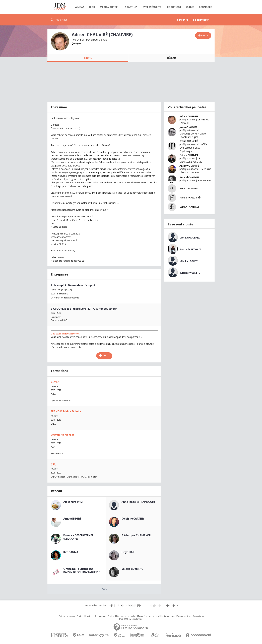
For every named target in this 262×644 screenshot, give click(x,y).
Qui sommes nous (67, 616)
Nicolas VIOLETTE (190, 273)
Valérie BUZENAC (132, 569)
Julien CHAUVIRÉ (188, 127)
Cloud (190, 7)
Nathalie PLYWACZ (191, 249)
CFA (53, 464)
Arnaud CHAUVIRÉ (189, 177)
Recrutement (100, 616)
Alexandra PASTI (74, 502)
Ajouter (205, 35)
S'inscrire (183, 20)
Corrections (198, 616)
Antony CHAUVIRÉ (189, 166)
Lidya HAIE (128, 552)
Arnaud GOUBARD (190, 238)
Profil (88, 58)
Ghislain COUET (189, 261)
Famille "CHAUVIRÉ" (190, 198)
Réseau (171, 58)
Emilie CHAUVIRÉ (189, 141)
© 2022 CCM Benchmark (131, 619)
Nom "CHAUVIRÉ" (189, 188)
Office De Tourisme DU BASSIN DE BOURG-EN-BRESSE (82, 570)
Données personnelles (126, 616)
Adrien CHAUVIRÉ (189, 116)
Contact (80, 616)
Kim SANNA (71, 552)
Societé (111, 616)
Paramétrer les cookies (148, 616)
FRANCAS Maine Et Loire (66, 411)
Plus (104, 589)
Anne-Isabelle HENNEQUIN (138, 502)
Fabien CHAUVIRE (189, 155)
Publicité (89, 616)
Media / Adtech (110, 7)
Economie (206, 7)
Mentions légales (168, 616)
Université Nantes (62, 435)
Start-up (131, 7)
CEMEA (55, 382)
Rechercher (61, 20)
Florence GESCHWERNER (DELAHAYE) (78, 537)
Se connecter (201, 20)
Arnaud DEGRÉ (72, 519)
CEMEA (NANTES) (189, 207)
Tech (92, 7)
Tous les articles (184, 616)
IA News (80, 7)
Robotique (174, 7)
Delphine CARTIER (133, 519)
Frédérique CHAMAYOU (136, 535)
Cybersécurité (152, 7)
